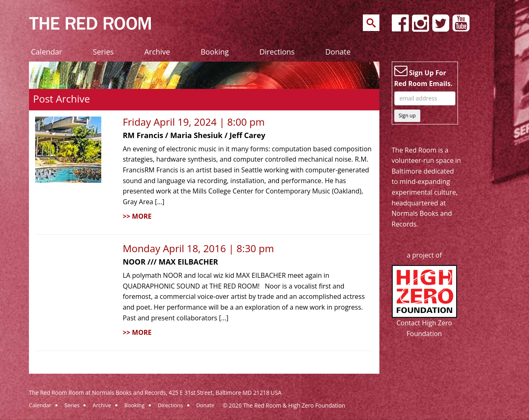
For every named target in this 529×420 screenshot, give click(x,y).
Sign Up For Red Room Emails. (423, 76)
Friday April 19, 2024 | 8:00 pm (194, 122)
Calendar (46, 52)
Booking (214, 52)
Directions (277, 52)
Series (104, 52)
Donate (338, 52)
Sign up (407, 116)
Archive (157, 52)
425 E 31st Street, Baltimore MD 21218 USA (225, 393)
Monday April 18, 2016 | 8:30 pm (198, 248)
